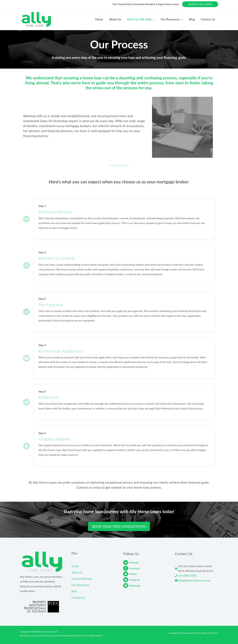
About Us (77, 572)
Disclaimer (214, 633)
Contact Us (78, 597)
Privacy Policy (202, 633)
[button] (200, 4)
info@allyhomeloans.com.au (194, 580)
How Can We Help (82, 579)
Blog (74, 591)
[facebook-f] (145, 568)
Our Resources (80, 585)
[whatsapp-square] (145, 586)
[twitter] (145, 574)
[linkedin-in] (145, 562)
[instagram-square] (145, 580)
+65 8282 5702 (187, 575)
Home (75, 566)
